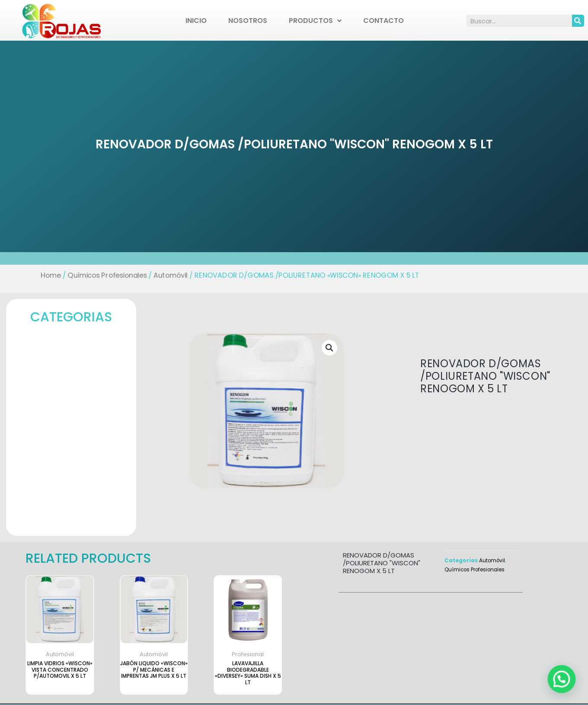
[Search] (578, 21)
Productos (315, 21)
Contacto (383, 21)
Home (72, 276)
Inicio (196, 21)
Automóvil (182, 276)
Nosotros (248, 21)
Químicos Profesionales (123, 276)
